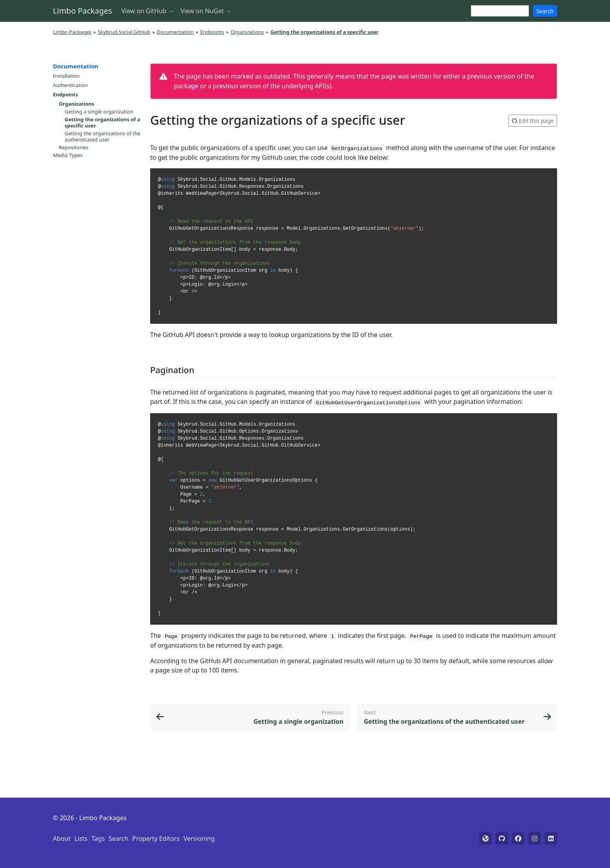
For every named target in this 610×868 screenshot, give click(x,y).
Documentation (175, 32)
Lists (81, 838)
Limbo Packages (82, 11)
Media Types (68, 155)
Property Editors (156, 838)
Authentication (70, 85)
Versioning (199, 838)
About (62, 838)
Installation (66, 76)
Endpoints (212, 32)
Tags (98, 838)
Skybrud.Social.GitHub (124, 32)
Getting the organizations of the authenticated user (103, 136)
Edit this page (533, 121)
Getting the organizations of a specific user (102, 122)
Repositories (74, 147)
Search (545, 11)
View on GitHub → (148, 11)
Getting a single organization (99, 112)
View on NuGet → (206, 11)
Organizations (247, 32)
